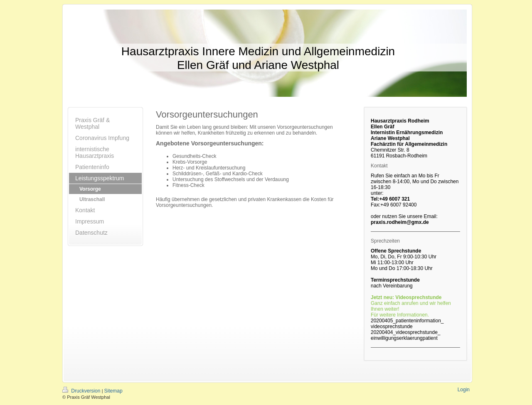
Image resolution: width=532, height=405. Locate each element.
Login (464, 390)
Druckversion (82, 391)
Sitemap (113, 391)
